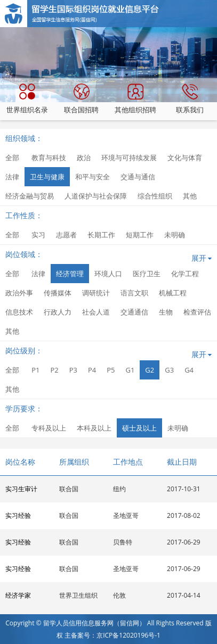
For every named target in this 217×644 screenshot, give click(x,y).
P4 (92, 370)
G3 (169, 370)
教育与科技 (49, 158)
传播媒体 (58, 293)
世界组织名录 (27, 99)
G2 (150, 370)
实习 (38, 235)
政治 (84, 158)
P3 (73, 370)
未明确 (175, 235)
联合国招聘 (81, 99)
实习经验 (18, 515)
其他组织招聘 (135, 99)
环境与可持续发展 (129, 158)
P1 (35, 370)
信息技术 (19, 312)
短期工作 (140, 235)
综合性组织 (155, 196)
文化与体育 (185, 158)
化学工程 (185, 274)
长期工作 (101, 235)
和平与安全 (93, 177)
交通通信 (134, 312)
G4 (189, 370)
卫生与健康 (47, 177)
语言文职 (134, 293)
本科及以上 (94, 428)
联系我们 (190, 99)
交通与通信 (138, 177)
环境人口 (108, 274)
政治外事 (19, 293)
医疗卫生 (147, 274)
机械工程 (173, 293)
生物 (166, 312)
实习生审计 (21, 489)
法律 (12, 177)
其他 (190, 196)
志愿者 (66, 235)
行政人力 (58, 312)
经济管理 (70, 274)
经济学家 (18, 595)
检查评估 (197, 312)
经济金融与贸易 (30, 196)
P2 (54, 370)
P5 (111, 370)
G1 (130, 370)
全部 (12, 158)
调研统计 (96, 293)
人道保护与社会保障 (96, 196)
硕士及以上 (139, 428)
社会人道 (96, 312)
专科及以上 (49, 428)
